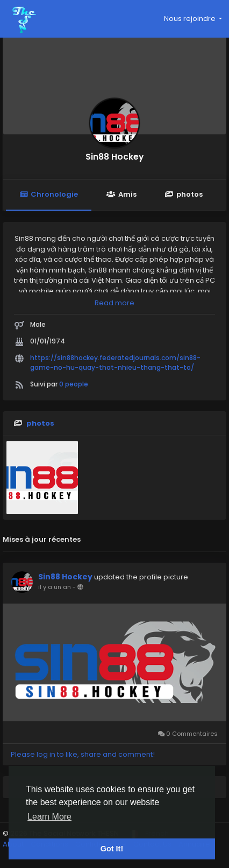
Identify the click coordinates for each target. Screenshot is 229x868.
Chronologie (49, 194)
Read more (114, 303)
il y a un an (55, 587)
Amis (121, 194)
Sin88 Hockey (114, 157)
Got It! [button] (112, 849)
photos (184, 194)
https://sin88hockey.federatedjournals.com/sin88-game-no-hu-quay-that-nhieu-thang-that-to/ (115, 363)
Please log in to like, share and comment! (83, 754)
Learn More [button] (49, 817)
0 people (74, 384)
